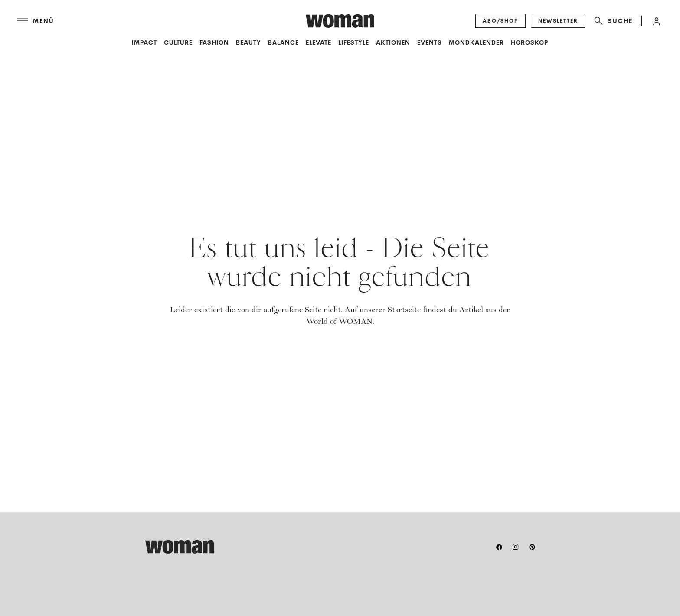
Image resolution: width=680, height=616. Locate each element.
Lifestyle (354, 42)
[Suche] (612, 21)
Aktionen (393, 42)
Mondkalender (476, 42)
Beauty (248, 42)
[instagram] (516, 547)
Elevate (319, 42)
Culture (178, 42)
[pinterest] (532, 547)
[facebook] (499, 547)
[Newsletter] (558, 21)
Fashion (214, 42)
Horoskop (530, 42)
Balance (283, 42)
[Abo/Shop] (500, 21)
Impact (144, 42)
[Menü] (161, 21)
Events (430, 42)
